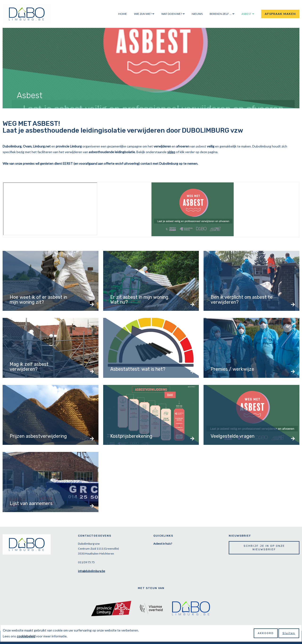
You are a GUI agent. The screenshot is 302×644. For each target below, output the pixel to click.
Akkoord (266, 633)
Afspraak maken (280, 14)
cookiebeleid (26, 636)
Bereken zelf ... (221, 14)
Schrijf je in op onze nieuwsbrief (264, 547)
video (171, 152)
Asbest (246, 14)
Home (123, 14)
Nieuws (197, 14)
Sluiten (289, 633)
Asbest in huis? (163, 544)
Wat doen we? (172, 14)
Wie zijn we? (143, 14)
